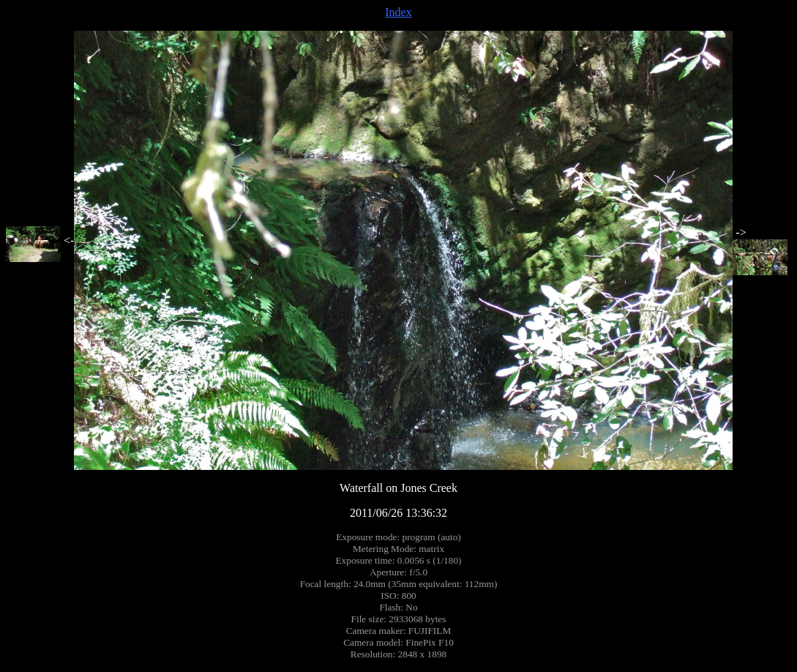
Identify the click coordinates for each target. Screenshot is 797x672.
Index (398, 12)
